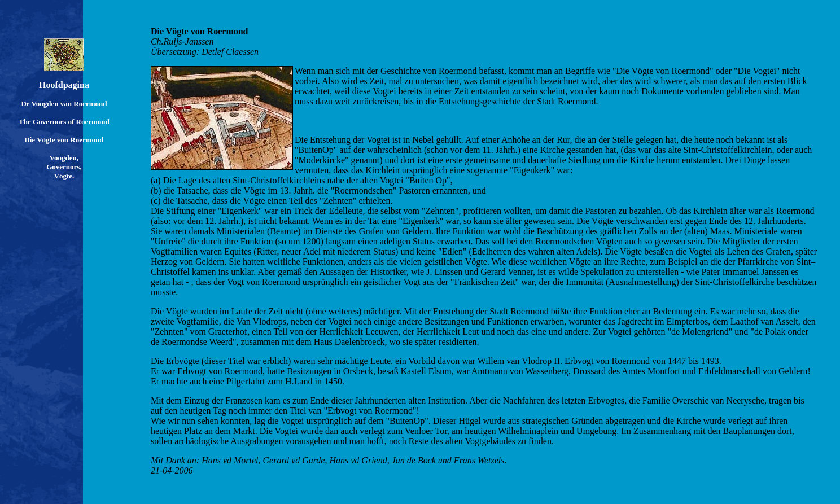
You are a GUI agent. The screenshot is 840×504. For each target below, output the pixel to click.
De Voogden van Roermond (64, 104)
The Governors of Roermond (64, 122)
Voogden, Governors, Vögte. (64, 167)
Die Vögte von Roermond (64, 140)
